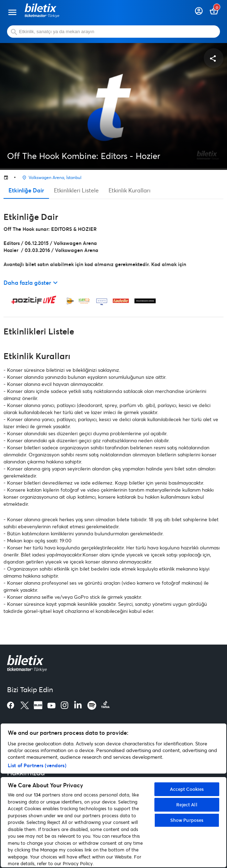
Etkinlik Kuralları (130, 190)
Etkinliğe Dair (26, 190)
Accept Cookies (187, 789)
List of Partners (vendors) (37, 765)
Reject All (187, 805)
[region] (114, 795)
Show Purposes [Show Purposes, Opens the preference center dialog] (187, 820)
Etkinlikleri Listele (76, 190)
